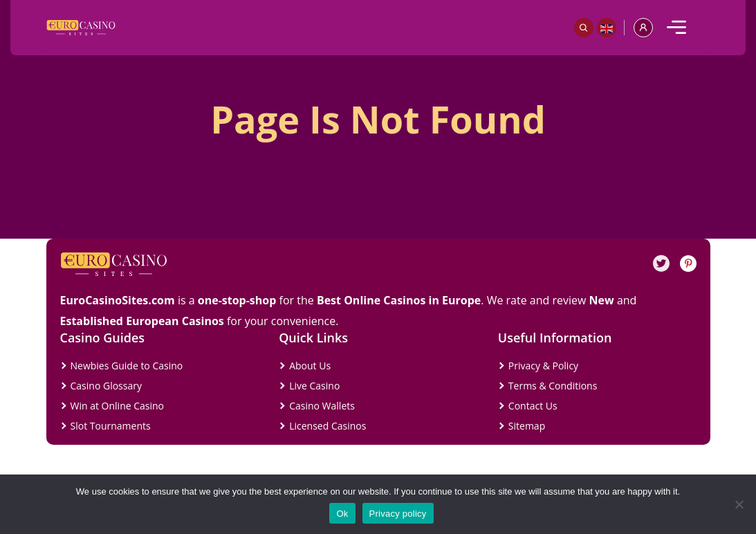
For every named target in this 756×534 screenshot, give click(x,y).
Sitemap (527, 426)
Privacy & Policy (543, 366)
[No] (739, 504)
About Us (310, 366)
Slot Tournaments (111, 426)
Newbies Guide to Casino (127, 366)
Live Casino (314, 386)
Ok (342, 514)
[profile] (643, 28)
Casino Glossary (106, 386)
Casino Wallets (322, 406)
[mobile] (676, 28)
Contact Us (533, 406)
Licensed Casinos (328, 426)
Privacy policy (398, 514)
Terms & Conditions (553, 386)
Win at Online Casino (118, 406)
